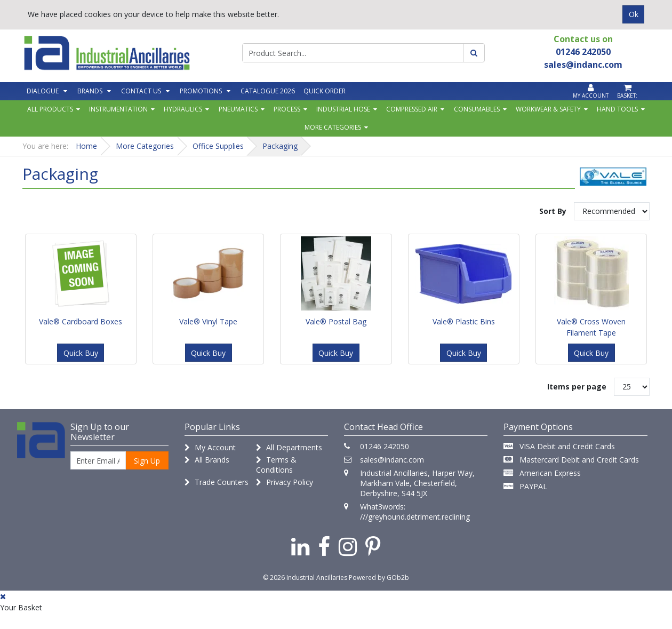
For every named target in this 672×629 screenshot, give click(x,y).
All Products (50, 109)
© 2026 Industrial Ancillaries (305, 578)
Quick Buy (81, 353)
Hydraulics (183, 109)
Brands (90, 91)
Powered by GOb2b (379, 578)
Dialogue (43, 91)
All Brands (207, 460)
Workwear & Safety (548, 109)
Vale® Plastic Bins (464, 321)
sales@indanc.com (392, 460)
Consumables (477, 109)
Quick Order (325, 91)
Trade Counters (217, 482)
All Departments (289, 447)
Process (287, 109)
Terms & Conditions (276, 465)
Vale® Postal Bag (336, 321)
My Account (210, 447)
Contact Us (141, 91)
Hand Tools (617, 109)
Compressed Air (412, 109)
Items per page (577, 387)
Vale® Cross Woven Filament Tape (591, 327)
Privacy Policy (285, 482)
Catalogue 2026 (268, 91)
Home (86, 146)
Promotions (201, 91)
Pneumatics (238, 109)
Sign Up (147, 461)
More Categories (333, 127)
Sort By (553, 211)
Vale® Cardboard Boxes (81, 321)
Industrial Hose (343, 109)
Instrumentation (118, 109)
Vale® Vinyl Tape (208, 321)
